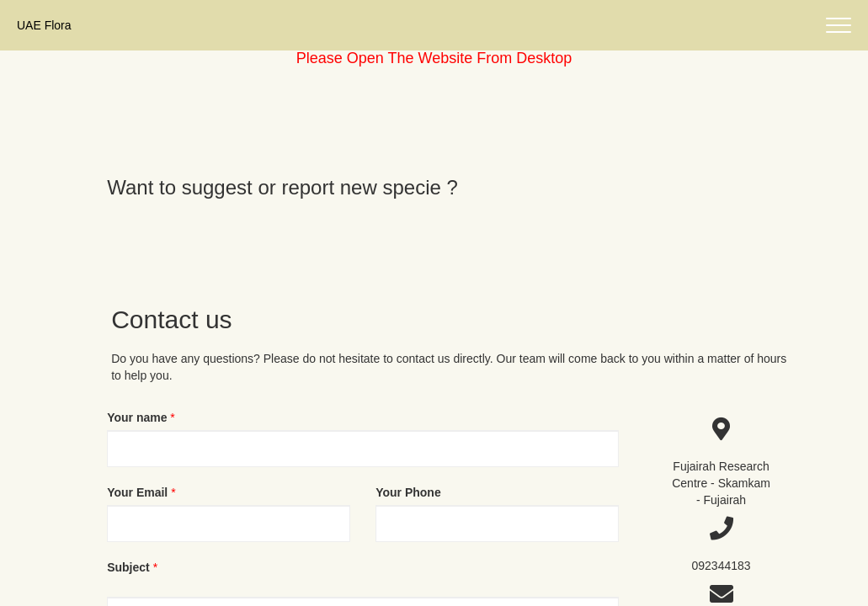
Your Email (137, 492)
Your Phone (408, 492)
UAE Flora (44, 25)
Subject (128, 567)
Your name (137, 417)
